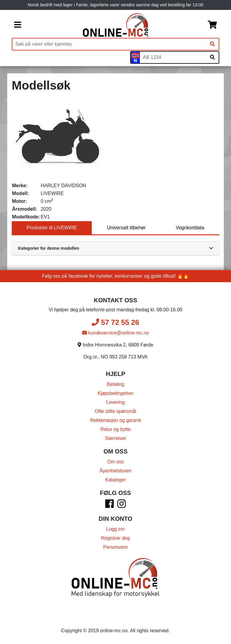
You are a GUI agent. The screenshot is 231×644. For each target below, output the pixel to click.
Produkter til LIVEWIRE (52, 228)
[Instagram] (122, 506)
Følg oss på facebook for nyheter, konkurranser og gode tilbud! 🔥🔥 (116, 276)
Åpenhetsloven (115, 471)
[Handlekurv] (212, 25)
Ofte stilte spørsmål (115, 411)
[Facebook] (109, 506)
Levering (115, 402)
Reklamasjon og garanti (115, 420)
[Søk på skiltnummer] (212, 57)
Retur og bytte (116, 429)
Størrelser (115, 438)
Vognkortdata (190, 228)
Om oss (115, 462)
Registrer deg (115, 538)
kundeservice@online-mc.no (116, 333)
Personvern (115, 547)
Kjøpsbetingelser (115, 393)
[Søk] (212, 44)
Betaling (115, 384)
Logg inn (115, 529)
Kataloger (116, 480)
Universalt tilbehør (126, 228)
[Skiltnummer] (173, 57)
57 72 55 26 (115, 322)
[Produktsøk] (109, 44)
